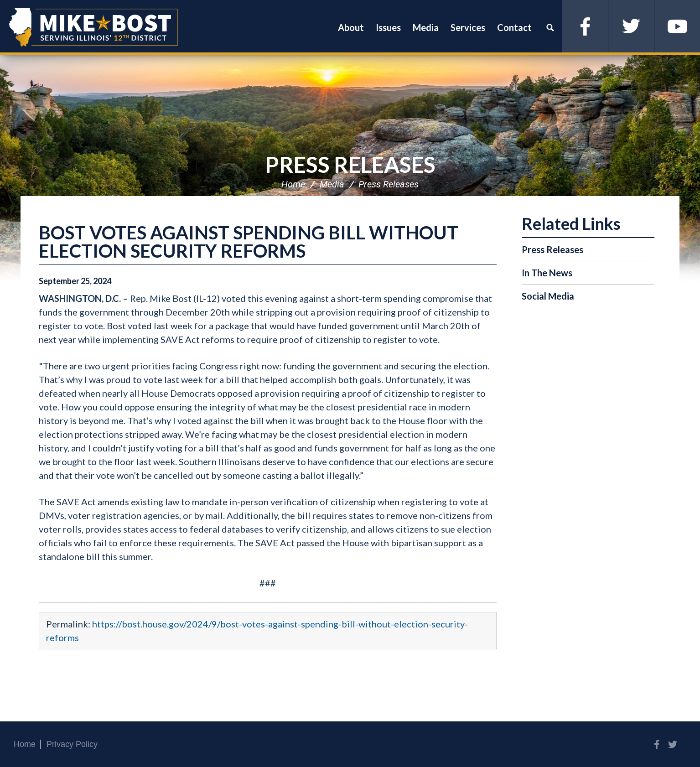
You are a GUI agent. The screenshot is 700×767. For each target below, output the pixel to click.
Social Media (548, 296)
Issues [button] (388, 27)
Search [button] (550, 27)
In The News (547, 273)
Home (293, 184)
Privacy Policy (72, 744)
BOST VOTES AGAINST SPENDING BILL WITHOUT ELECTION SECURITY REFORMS (249, 242)
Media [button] (426, 27)
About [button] (351, 27)
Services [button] (468, 27)
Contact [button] (514, 27)
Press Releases (350, 164)
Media (332, 184)
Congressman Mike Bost (93, 27)
